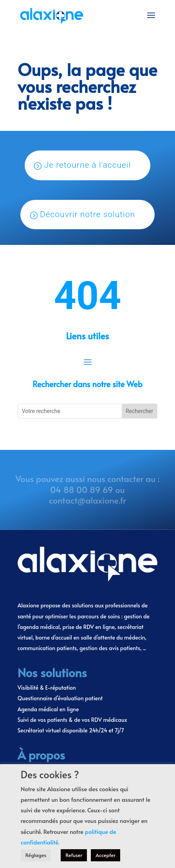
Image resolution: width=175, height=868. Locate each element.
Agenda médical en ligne (48, 709)
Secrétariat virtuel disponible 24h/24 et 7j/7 (71, 730)
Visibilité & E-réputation (47, 688)
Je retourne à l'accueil (88, 165)
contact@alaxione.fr (87, 500)
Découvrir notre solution (87, 214)
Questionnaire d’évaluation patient (60, 698)
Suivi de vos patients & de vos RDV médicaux (72, 720)
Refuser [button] (74, 855)
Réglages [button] (36, 855)
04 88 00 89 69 (82, 489)
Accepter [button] (106, 855)
